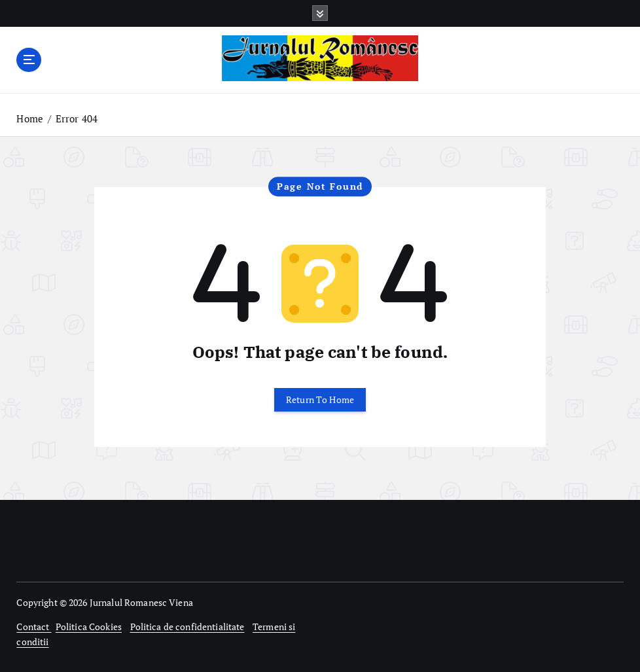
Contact (34, 627)
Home (30, 118)
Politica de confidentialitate (187, 627)
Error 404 (77, 118)
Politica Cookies (89, 627)
